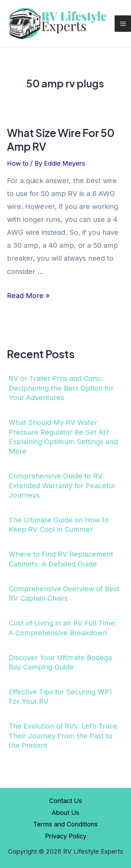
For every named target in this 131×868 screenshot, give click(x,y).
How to (18, 163)
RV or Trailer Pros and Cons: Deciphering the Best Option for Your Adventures (61, 388)
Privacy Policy (66, 836)
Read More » (28, 296)
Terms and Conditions (65, 824)
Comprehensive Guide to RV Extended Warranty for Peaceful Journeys (62, 486)
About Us (65, 812)
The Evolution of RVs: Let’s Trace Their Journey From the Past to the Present (63, 736)
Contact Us (66, 801)
